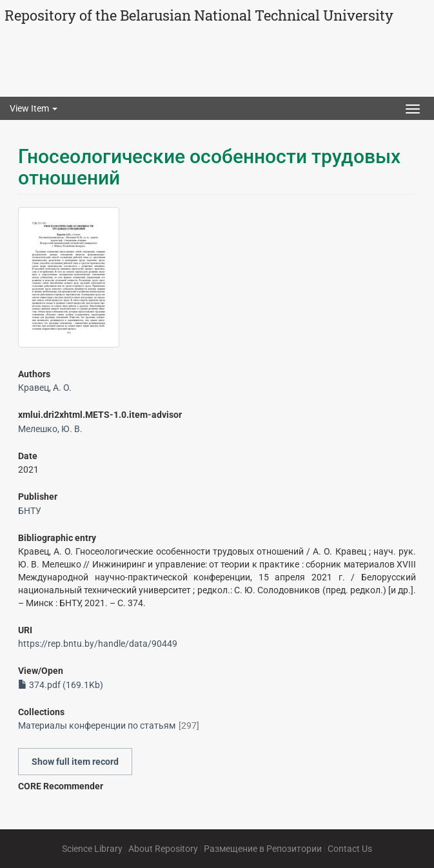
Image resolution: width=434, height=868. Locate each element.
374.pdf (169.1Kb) (61, 685)
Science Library (92, 849)
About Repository (163, 849)
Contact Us (350, 849)
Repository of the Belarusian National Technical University (199, 15)
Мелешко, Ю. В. (50, 429)
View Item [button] (34, 108)
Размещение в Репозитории (263, 849)
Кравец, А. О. (45, 388)
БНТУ (30, 511)
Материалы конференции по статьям (97, 725)
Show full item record (75, 762)
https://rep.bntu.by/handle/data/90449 (98, 644)
